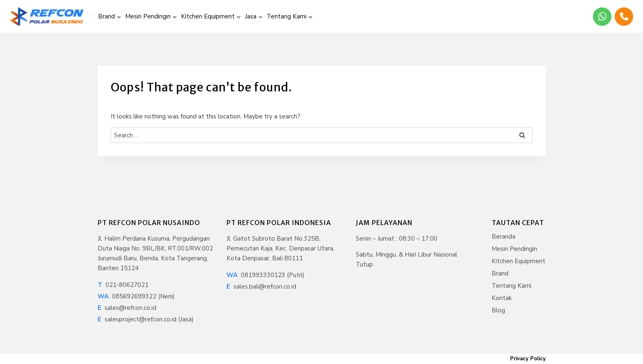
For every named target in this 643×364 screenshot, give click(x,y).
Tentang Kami (511, 286)
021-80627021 (123, 285)
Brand (500, 273)
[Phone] (624, 17)
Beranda (503, 237)
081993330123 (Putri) (265, 275)
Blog (498, 310)
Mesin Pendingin (514, 249)
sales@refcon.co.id (127, 308)
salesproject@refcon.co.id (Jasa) (146, 319)
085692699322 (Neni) (136, 296)
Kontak (502, 298)
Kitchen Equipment (518, 261)
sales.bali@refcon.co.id (261, 287)
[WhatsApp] (602, 17)
